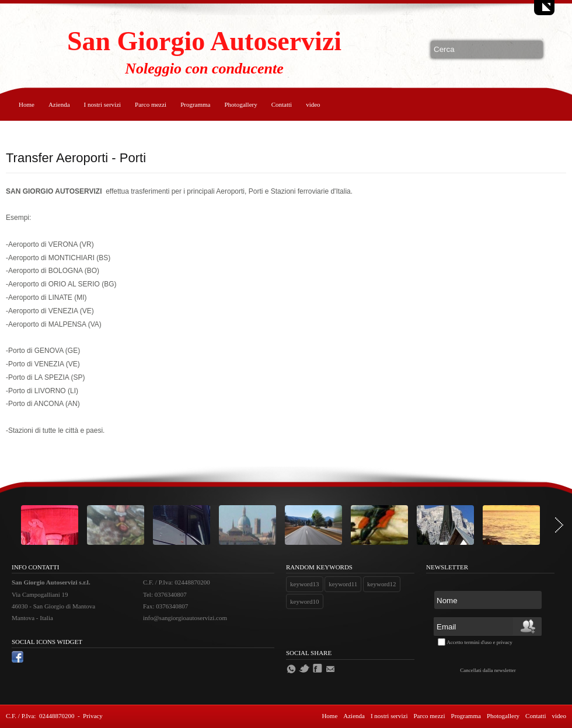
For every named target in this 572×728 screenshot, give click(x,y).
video (313, 104)
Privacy (93, 716)
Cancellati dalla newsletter (488, 670)
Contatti (282, 104)
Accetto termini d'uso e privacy (479, 642)
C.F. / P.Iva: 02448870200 (40, 716)
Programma (195, 104)
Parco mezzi (151, 104)
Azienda (59, 104)
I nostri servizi (103, 104)
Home (27, 104)
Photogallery (240, 104)
